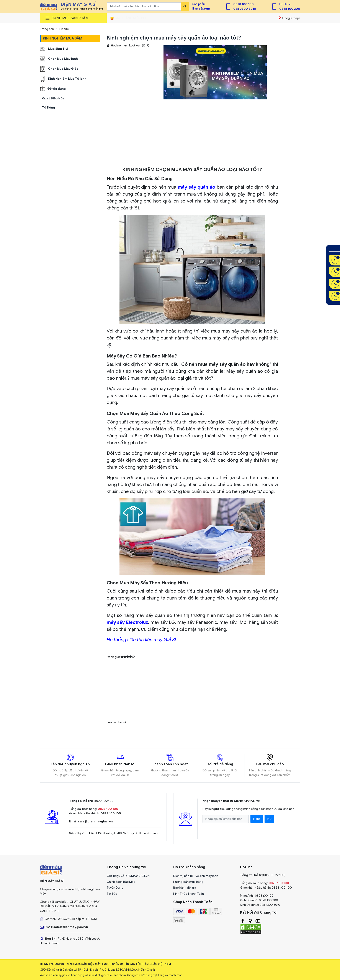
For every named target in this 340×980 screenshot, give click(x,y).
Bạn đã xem (201, 9)
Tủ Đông (48, 108)
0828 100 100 (244, 4)
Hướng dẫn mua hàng (188, 882)
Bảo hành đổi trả (185, 888)
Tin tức (64, 29)
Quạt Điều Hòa (53, 98)
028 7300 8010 (245, 9)
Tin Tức (112, 894)
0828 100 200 (290, 9)
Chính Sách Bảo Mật (121, 882)
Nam (257, 819)
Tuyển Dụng (115, 888)
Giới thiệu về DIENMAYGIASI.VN (128, 876)
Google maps (289, 18)
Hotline (285, 4)
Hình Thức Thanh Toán (189, 894)
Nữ (269, 819)
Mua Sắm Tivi (54, 49)
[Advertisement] (192, 134)
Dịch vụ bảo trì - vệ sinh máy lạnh (196, 876)
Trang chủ (47, 29)
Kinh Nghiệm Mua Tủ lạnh (63, 79)
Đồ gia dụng (53, 89)
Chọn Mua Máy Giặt (59, 69)
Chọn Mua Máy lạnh (59, 59)
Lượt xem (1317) (137, 46)
